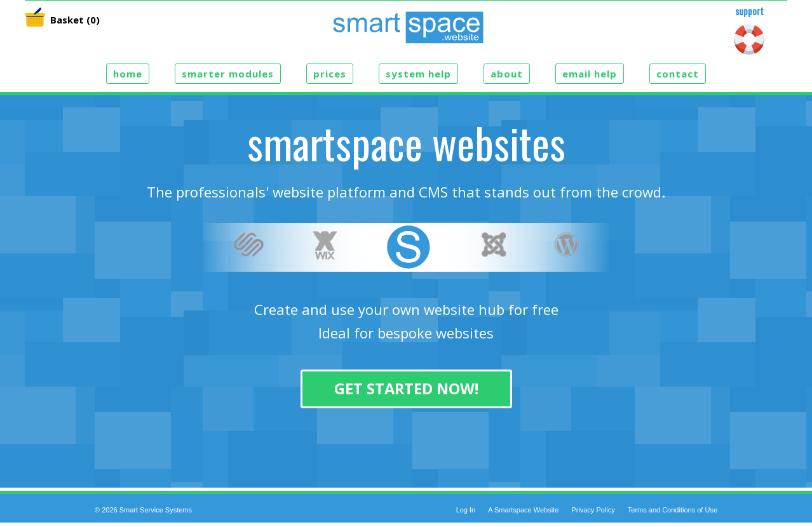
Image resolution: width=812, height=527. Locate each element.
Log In (466, 510)
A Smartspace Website (523, 510)
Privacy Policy (593, 510)
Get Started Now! (406, 389)
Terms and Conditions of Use (673, 510)
